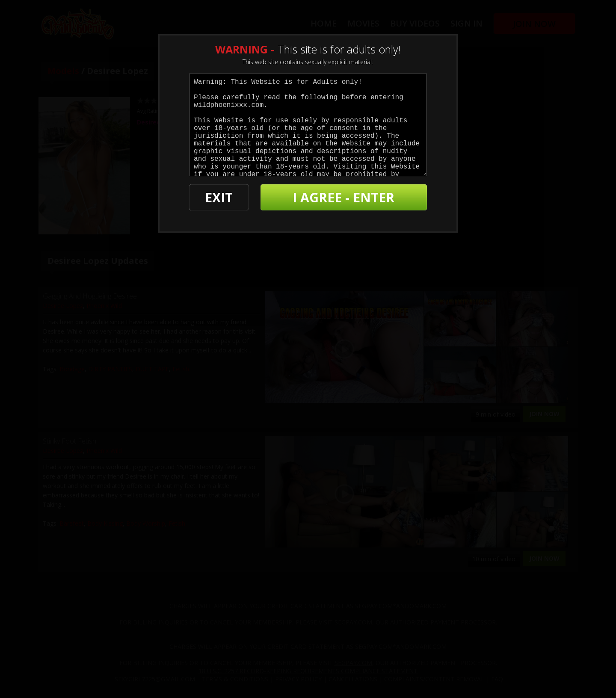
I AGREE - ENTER (344, 197)
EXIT (219, 197)
